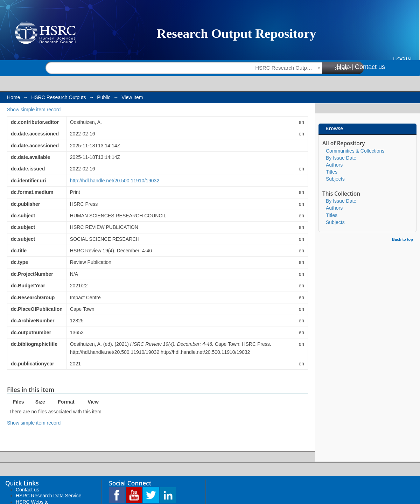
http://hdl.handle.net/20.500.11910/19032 (115, 181)
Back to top (402, 239)
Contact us (370, 67)
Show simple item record (34, 110)
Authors (334, 165)
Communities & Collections (355, 151)
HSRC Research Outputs (58, 97)
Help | (345, 67)
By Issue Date (341, 158)
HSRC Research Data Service (49, 496)
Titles (332, 172)
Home (13, 97)
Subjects (335, 179)
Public (104, 97)
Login (402, 60)
